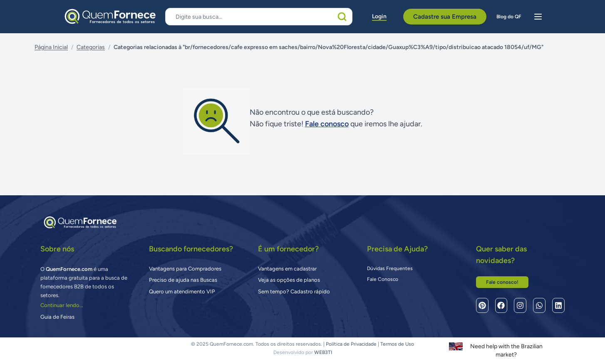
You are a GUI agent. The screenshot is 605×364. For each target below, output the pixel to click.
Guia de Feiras (57, 317)
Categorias (91, 47)
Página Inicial (51, 47)
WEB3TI (323, 352)
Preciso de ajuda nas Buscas (183, 280)
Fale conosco (327, 124)
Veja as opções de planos (289, 280)
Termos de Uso (397, 344)
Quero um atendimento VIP (182, 291)
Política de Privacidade (351, 344)
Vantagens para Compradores (185, 269)
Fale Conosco (383, 279)
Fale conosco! (502, 282)
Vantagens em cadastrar (287, 269)
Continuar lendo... (62, 305)
